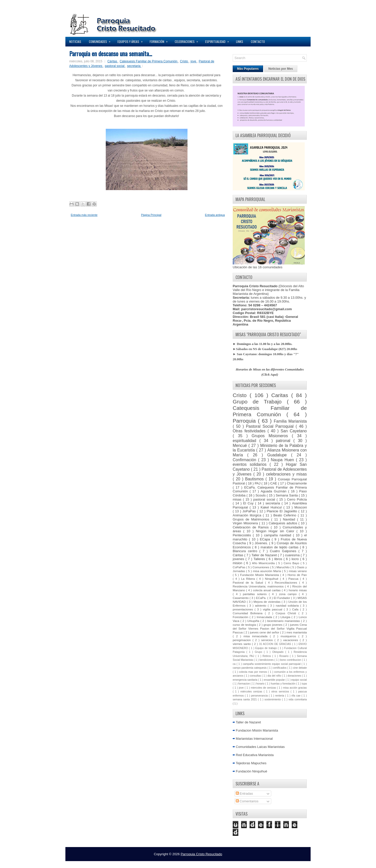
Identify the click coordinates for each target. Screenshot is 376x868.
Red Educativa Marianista (255, 755)
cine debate (300, 668)
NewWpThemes (140, 863)
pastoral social (115, 66)
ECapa (266, 539)
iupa (304, 684)
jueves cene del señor (265, 632)
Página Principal (151, 215)
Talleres (260, 559)
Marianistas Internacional (254, 739)
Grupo (259, 652)
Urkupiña (254, 621)
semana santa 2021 (245, 699)
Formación (160, 40)
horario (261, 684)
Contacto (258, 42)
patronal (285, 441)
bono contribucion (291, 660)
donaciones (295, 676)
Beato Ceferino (285, 515)
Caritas (281, 395)
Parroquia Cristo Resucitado (201, 854)
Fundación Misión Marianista (260, 575)
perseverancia (260, 696)
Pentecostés (243, 535)
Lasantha (182, 863)
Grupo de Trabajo (260, 402)
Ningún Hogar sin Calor (276, 531)
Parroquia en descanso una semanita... (111, 53)
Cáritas (113, 61)
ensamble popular (275, 680)
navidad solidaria (288, 605)
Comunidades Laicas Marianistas (260, 747)
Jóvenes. (262, 543)
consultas (256, 676)
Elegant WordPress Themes (242, 863)
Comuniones (261, 567)
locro (296, 559)
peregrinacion (243, 640)
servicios (268, 640)
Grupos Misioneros (272, 436)
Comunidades (101, 40)
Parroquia (245, 421)
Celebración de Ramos (252, 527)
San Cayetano (294, 431)
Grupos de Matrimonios (252, 519)
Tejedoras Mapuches (251, 763)
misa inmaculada (257, 636)
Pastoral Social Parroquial (271, 426)
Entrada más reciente (84, 215)
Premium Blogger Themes (207, 863)
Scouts (261, 495)
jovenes (239, 559)
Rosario (285, 656)
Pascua (294, 579)
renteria (280, 696)
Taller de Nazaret (265, 555)
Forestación (241, 617)
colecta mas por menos (253, 672)
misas (238, 499)
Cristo (185, 61)
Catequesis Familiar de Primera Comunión (149, 61)
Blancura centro (246, 551)
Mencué (241, 445)
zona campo (289, 594)
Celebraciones (188, 40)
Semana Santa (287, 495)
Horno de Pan (297, 575)
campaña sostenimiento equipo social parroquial (272, 664)
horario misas (298, 590)
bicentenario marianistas (284, 621)
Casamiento (241, 598)
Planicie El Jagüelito (283, 511)
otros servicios (281, 692)
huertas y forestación (284, 684)
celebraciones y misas (287, 474)
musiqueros (289, 636)
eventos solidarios (251, 464)
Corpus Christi (287, 613)
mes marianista (297, 632)
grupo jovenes (274, 625)
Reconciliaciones (287, 582)
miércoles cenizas (252, 692)
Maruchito (283, 567)
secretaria (134, 66)
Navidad (290, 519)
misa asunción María (267, 571)
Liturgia (286, 617)
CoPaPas (239, 567)
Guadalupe (279, 455)
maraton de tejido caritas (280, 547)
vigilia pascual (273, 609)
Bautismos (255, 479)
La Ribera (249, 579)
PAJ (258, 483)
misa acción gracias (295, 688)
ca (235, 664)
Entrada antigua (215, 215)
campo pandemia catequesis (250, 668)
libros (279, 559)
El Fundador (283, 598)
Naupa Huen (283, 460)
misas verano (298, 571)
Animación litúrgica (248, 515)
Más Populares (248, 69)
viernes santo (242, 644)
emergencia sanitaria (245, 680)
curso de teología (245, 625)
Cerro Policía (297, 499)
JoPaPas (250, 511)
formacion (245, 684)
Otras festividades (250, 431)
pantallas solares (256, 594)
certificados (280, 668)
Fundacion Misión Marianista (257, 730)
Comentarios (247, 801)
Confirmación (245, 460)
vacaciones (291, 640)
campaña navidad (279, 535)
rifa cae (296, 696)
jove (194, 61)
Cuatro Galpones (284, 551)
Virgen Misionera (246, 523)
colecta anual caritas (267, 590)
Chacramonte (297, 483)
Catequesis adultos (284, 523)
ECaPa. (262, 598)
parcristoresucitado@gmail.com (266, 309)
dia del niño (275, 676)
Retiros (267, 656)
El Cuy (249, 503)
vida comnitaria (298, 699)
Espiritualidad (219, 40)
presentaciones (244, 609)
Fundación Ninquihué (251, 771)
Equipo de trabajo (267, 648)
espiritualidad (246, 441)
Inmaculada (265, 617)
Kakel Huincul (272, 507)
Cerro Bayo (292, 563)
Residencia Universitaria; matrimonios (259, 586)
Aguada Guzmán (274, 491)
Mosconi (301, 507)
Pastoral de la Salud (249, 582)
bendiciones (267, 660)
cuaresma (293, 555)
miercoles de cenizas (264, 688)
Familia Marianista (290, 421)
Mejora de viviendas (268, 602)
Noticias (75, 42)
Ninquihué (272, 579)
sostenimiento (273, 699)
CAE (274, 483)
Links (240, 42)
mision (238, 563)
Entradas (244, 794)
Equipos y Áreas (132, 40)
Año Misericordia (264, 563)
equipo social (299, 680)
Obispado (279, 652)
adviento (261, 605)
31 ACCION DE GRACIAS (275, 644)
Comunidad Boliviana (249, 613)
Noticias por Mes (281, 69)
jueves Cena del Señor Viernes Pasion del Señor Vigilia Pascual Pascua (270, 628)
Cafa (296, 609)
